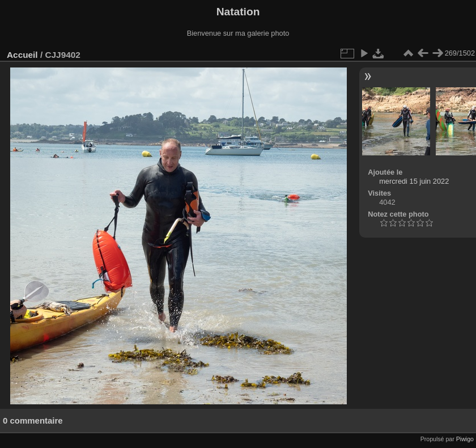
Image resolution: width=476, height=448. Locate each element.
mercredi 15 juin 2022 (414, 181)
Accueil (22, 55)
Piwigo (465, 439)
